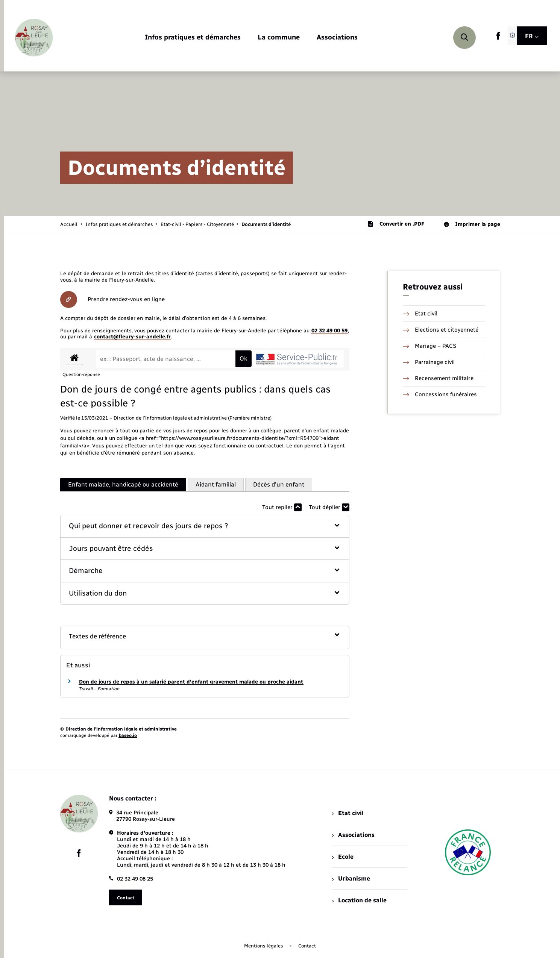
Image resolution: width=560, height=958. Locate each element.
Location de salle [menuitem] (359, 900)
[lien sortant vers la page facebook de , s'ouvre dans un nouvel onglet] (498, 38)
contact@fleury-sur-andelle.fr (132, 337)
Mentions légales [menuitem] (264, 946)
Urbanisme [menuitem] (351, 878)
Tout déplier (329, 507)
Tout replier (282, 507)
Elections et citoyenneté (441, 330)
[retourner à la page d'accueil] (34, 38)
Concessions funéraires (440, 394)
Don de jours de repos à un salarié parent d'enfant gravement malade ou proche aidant (191, 682)
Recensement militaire (438, 378)
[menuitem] (193, 38)
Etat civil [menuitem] (348, 813)
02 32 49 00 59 (329, 331)
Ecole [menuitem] (343, 857)
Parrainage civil (429, 362)
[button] (205, 526)
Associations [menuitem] (353, 835)
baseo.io (128, 735)
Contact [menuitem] (307, 946)
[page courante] (266, 224)
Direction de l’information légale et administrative (121, 729)
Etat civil (420, 314)
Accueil (69, 224)
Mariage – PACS (429, 346)
